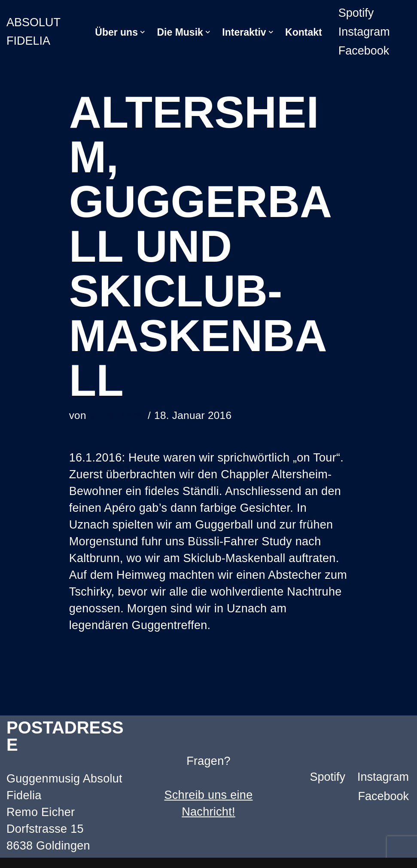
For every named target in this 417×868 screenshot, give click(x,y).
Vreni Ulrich (117, 415)
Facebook (364, 51)
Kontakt (304, 32)
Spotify (356, 13)
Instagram (364, 32)
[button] (143, 32)
